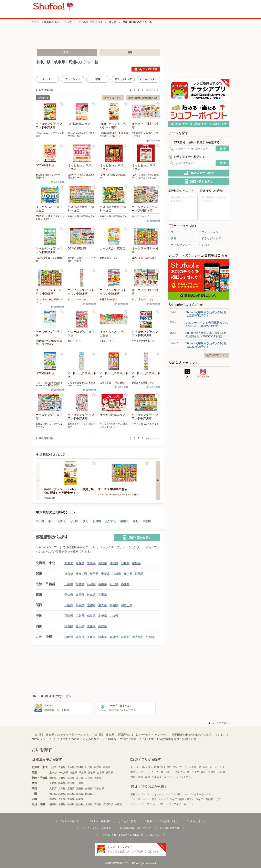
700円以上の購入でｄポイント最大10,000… (50, 218)
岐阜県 (113, 22)
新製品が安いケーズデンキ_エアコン (50, 426)
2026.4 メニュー (108, 341)
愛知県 (69, 595)
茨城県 (117, 574)
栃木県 (128, 574)
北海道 (69, 563)
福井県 (125, 584)
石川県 (114, 584)
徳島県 (69, 626)
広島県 (80, 616)
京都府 (91, 605)
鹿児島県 (138, 637)
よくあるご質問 (127, 821)
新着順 (42, 98)
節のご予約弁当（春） (143, 299)
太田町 (40, 521)
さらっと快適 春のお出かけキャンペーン (81, 384)
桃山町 (125, 521)
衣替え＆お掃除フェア (143, 383)
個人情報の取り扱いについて (135, 828)
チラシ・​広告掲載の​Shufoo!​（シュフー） (54, 22)
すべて (204, 245)
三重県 (103, 595)
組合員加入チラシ (109, 258)
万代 (154, 799)
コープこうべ (149, 804)
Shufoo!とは (194, 821)
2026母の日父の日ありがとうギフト (145, 135)
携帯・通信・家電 (140, 777)
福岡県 (69, 637)
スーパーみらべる (194, 794)
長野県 (80, 584)
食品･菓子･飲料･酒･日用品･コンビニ (162, 767)
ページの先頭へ (219, 723)
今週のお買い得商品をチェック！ (81, 218)
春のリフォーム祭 (77, 299)
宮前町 (147, 521)
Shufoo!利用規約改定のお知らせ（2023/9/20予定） (206, 345)
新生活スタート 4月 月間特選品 (81, 426)
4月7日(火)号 (74, 341)
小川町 (75, 521)
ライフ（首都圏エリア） (209, 799)
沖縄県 (150, 637)
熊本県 (103, 637)
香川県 (80, 626)
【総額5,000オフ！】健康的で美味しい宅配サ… (114, 135)
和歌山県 (127, 605)
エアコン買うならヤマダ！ (145, 424)
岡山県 (69, 616)
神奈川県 (81, 574)
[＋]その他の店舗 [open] (152, 141)
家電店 (134, 772)
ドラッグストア (123, 79)
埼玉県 (94, 574)
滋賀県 (103, 605)
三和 (170, 804)
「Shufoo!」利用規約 (99, 821)
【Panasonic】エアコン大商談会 (50, 135)
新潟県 (91, 584)
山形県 (125, 563)
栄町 (51, 521)
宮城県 (103, 563)
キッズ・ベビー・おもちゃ (170, 772)
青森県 (80, 563)
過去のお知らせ (217, 355)
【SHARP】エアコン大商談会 (50, 259)
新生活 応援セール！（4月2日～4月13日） (82, 259)
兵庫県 (80, 605)
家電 (98, 79)
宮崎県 (125, 637)
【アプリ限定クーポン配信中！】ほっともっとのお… (145, 176)
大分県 (114, 637)
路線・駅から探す (93, 22)
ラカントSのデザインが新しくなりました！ (114, 426)
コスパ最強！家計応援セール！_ (145, 259)
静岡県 (80, 595)
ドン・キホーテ (155, 794)
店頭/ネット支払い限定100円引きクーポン (81, 176)
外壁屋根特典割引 (109, 299)
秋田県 (114, 563)
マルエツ (163, 799)
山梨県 (69, 584)
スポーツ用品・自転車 (213, 772)
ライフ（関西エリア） (182, 799)
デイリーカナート (184, 804)
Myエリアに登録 (146, 69)
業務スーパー (138, 794)
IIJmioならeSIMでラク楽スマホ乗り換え (81, 135)
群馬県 (139, 574)
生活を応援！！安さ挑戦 (112, 383)
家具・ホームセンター (215, 767)
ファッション (73, 79)
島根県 (103, 616)
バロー (162, 804)
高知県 (103, 626)
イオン (209, 794)
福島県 (136, 563)
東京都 (69, 574)
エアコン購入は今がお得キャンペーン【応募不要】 (49, 384)
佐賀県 (80, 637)
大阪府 (69, 605)
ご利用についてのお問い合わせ (161, 821)
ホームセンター (148, 79)
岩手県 (91, 563)
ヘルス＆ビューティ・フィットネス (171, 777)
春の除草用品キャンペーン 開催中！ (50, 176)
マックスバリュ (174, 794)
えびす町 (111, 521)
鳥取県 (91, 616)
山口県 (114, 616)
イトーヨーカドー (140, 799)
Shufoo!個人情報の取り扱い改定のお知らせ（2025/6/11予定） (206, 334)
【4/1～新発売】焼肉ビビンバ (114, 176)
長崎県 (91, 637)
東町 (136, 521)
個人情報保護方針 (169, 828)
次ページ (152, 90)
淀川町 (62, 521)
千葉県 (105, 574)
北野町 (97, 521)
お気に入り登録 (62, 104)
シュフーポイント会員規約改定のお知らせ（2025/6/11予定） (207, 324)
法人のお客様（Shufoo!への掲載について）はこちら (130, 835)
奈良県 (114, 605)
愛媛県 (91, 626)
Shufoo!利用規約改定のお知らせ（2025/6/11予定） (206, 314)
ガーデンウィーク (141, 216)
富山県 (103, 584)
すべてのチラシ (113, 98)
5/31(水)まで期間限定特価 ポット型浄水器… (50, 342)
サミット (135, 804)
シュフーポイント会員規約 (96, 828)
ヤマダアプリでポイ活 (143, 341)
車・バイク (193, 772)
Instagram (203, 373)
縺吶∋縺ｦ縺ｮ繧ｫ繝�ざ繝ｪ (143, 98)
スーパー (47, 79)
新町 (86, 521)
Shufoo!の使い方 (70, 821)
